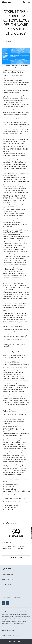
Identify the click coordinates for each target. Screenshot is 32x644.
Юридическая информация (10, 630)
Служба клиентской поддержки (11, 597)
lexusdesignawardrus (18, 498)
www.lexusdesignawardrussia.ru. (20, 119)
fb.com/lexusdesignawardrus (19, 495)
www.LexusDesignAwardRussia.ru (19, 491)
